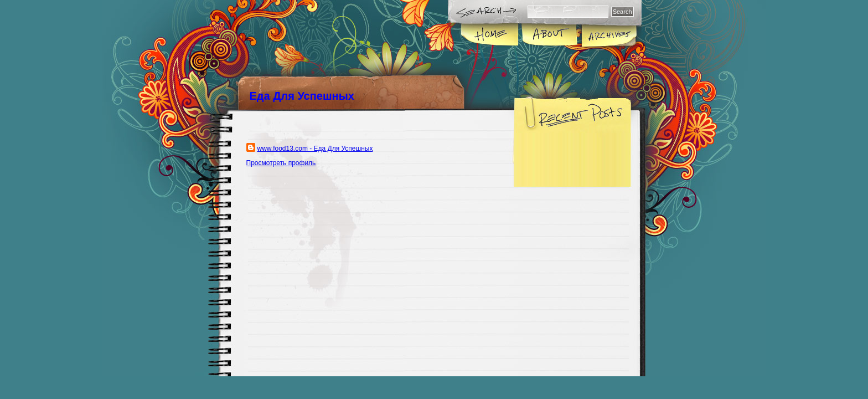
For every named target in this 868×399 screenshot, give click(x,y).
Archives (608, 35)
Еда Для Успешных (302, 96)
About (549, 35)
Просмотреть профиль (281, 163)
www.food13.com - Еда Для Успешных (315, 149)
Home (490, 35)
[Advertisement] (364, 246)
